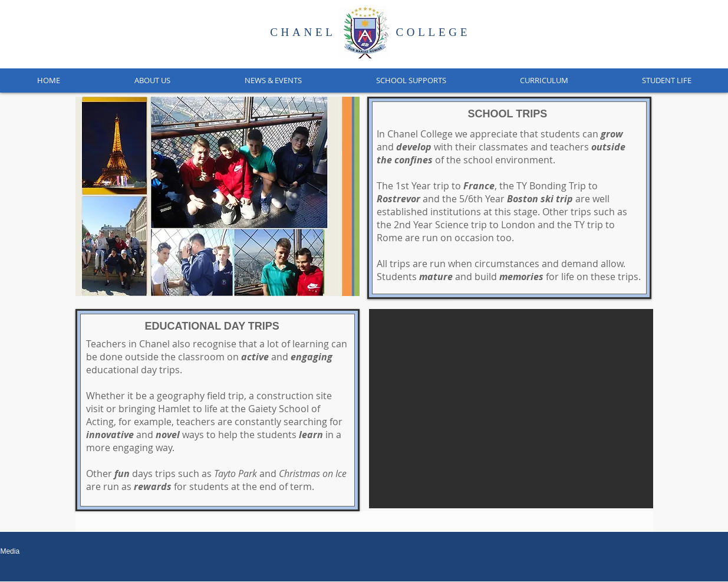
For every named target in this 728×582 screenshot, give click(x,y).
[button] (152, 80)
